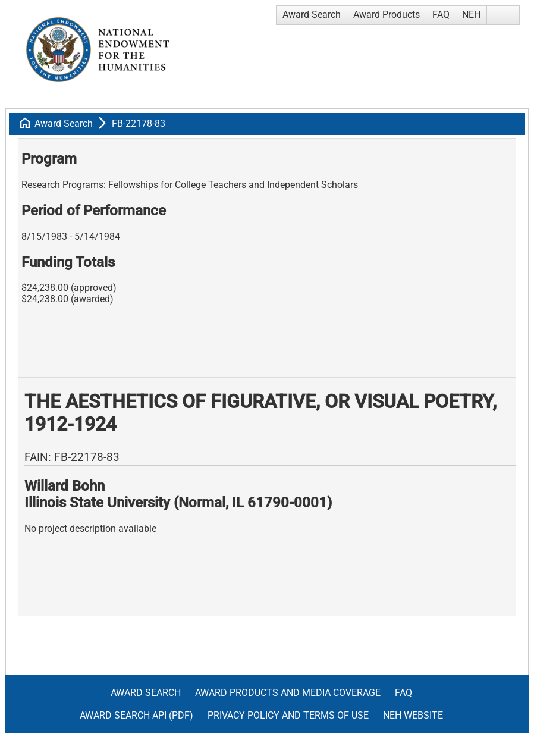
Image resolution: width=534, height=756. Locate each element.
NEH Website (413, 715)
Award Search (312, 15)
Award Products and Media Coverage (288, 693)
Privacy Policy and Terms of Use (288, 715)
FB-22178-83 (139, 123)
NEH (471, 15)
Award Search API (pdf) (136, 715)
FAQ (441, 15)
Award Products (387, 15)
